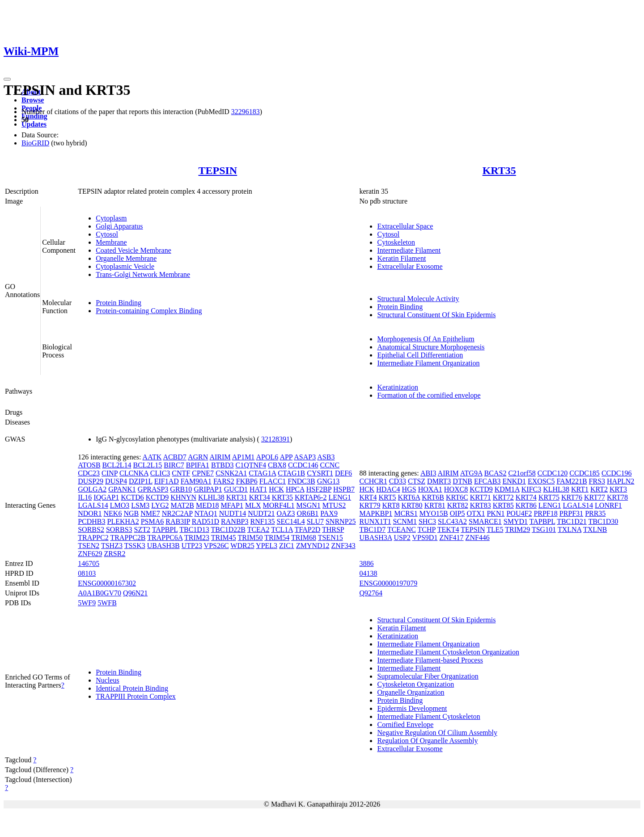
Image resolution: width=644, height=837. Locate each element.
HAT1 (258, 489)
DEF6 (343, 473)
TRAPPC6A (165, 537)
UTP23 (192, 546)
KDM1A (507, 489)
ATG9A (471, 473)
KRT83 (481, 505)
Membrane (111, 242)
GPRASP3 (153, 489)
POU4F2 (519, 513)
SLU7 (315, 521)
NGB (131, 513)
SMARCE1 (485, 521)
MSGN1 (309, 505)
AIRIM (220, 457)
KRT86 (526, 505)
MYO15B (434, 513)
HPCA (295, 489)
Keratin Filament (401, 258)
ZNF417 (451, 537)
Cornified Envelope (405, 724)
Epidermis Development (412, 708)
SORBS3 (119, 529)
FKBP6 (247, 481)
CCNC (330, 465)
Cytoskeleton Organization (415, 684)
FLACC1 (273, 481)
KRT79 (370, 505)
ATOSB (89, 465)
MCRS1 (406, 513)
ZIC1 (287, 546)
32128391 (275, 439)
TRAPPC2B (128, 537)
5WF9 (87, 603)
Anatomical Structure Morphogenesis (431, 347)
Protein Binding (119, 303)
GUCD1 (236, 489)
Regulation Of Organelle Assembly (427, 741)
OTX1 (476, 513)
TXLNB (595, 529)
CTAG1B (291, 473)
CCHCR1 (373, 481)
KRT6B (433, 497)
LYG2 (160, 505)
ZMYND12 (313, 546)
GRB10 (181, 489)
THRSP (333, 529)
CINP (110, 473)
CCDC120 (553, 473)
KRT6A (409, 497)
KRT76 (572, 497)
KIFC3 (531, 489)
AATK (152, 457)
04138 (368, 573)
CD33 (398, 481)
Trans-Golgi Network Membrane (143, 274)
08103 (87, 573)
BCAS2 (496, 473)
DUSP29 (91, 481)
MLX (253, 505)
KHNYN (183, 497)
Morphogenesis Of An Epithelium (426, 339)
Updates (34, 124)
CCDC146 (303, 465)
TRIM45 (224, 537)
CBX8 (277, 465)
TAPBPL (165, 529)
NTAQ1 (206, 513)
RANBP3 (235, 521)
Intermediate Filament (409, 250)
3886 (366, 563)
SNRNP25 (341, 521)
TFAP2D (308, 529)
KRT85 (503, 505)
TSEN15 (330, 537)
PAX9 (329, 513)
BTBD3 (222, 465)
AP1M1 (244, 457)
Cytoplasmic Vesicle (125, 266)
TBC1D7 (372, 529)
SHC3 (427, 521)
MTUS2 (334, 505)
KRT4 (368, 497)
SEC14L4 (291, 521)
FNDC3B (301, 481)
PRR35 (595, 513)
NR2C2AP (177, 513)
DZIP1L (141, 481)
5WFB (107, 603)
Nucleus (107, 680)
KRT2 (599, 489)
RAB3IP (178, 521)
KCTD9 (157, 497)
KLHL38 (211, 497)
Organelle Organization (411, 692)
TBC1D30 (604, 521)
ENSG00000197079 (388, 583)
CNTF (181, 473)
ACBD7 (174, 457)
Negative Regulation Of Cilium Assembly (437, 733)
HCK (276, 489)
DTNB (462, 481)
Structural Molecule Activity (418, 299)
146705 (89, 563)
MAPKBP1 (376, 513)
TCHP (427, 529)
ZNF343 (343, 546)
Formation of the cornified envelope (429, 395)
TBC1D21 (572, 521)
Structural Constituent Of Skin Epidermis (436, 315)
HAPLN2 (621, 481)
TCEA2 (258, 529)
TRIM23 (197, 537)
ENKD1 (514, 481)
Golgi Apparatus (119, 226)
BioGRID (35, 143)
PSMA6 (153, 521)
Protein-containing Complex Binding (149, 311)
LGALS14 (93, 505)
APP (286, 457)
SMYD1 (516, 521)
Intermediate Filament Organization (428, 363)
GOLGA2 (92, 489)
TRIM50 (250, 537)
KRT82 (458, 505)
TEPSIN (218, 170)
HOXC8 (456, 489)
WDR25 (242, 546)
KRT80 (412, 505)
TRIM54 (277, 537)
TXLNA (570, 529)
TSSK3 (135, 546)
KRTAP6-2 (311, 497)
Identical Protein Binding (132, 688)
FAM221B (572, 481)
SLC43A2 (452, 521)
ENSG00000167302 (107, 583)
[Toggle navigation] (7, 79)
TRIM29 (517, 529)
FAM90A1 (196, 481)
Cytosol (107, 234)
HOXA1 (430, 489)
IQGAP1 (106, 497)
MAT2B (182, 505)
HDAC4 (388, 489)
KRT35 (499, 170)
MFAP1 (232, 505)
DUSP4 (116, 481)
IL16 (85, 497)
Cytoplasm (111, 218)
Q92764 (371, 593)
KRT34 (260, 497)
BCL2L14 (117, 465)
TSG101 (544, 529)
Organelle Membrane (126, 258)
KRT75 (549, 497)
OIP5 (458, 513)
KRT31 (237, 497)
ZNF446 (478, 537)
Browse (33, 100)
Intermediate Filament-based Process (430, 660)
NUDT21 (261, 513)
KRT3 (618, 489)
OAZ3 (286, 513)
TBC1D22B (228, 529)
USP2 (402, 537)
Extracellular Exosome (410, 266)
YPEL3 (267, 546)
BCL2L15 (147, 465)
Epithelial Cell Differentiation (420, 355)
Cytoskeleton (396, 242)
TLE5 (495, 529)
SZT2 (142, 529)
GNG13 (328, 481)
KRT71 (481, 497)
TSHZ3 (112, 546)
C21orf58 (522, 473)
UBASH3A (375, 537)
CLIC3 (160, 473)
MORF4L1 (278, 505)
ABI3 (428, 473)
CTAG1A (262, 473)
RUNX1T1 (375, 521)
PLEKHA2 (123, 521)
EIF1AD (167, 481)
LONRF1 (608, 505)
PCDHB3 (91, 521)
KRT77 (595, 497)
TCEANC (402, 529)
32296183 (246, 112)
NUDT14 (233, 513)
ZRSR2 (114, 554)
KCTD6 (132, 497)
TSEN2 (89, 546)
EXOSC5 (541, 481)
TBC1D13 (194, 529)
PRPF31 (571, 513)
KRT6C (457, 497)
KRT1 (580, 489)
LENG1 (340, 497)
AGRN (198, 457)
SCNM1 (405, 521)
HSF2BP (319, 489)
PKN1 (496, 513)
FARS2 (224, 481)
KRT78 (617, 497)
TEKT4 (448, 529)
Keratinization (398, 387)
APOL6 (267, 457)
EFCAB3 (487, 481)
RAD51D (205, 521)
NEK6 (113, 513)
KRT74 (526, 497)
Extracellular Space (405, 226)
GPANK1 (122, 489)
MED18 (208, 505)
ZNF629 (90, 554)
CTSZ (417, 481)
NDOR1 (90, 513)
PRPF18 (545, 513)
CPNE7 (203, 473)
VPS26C (216, 546)
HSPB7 (344, 489)
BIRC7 (174, 465)
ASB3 (326, 457)
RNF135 (262, 521)
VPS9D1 (425, 537)
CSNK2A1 (231, 473)
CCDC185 (585, 473)
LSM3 (140, 505)
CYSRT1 (320, 473)
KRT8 (391, 505)
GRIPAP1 (208, 489)
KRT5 (388, 497)
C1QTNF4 (251, 465)
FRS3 (597, 481)
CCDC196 (617, 473)
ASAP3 (305, 457)
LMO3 (120, 505)
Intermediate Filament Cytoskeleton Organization (448, 652)
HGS (409, 489)
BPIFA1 (198, 465)
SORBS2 (91, 529)
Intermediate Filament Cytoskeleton (428, 716)
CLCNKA (134, 473)
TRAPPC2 (93, 537)
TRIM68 (304, 537)
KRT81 (435, 505)
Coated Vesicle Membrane (133, 250)
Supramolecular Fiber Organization (428, 676)
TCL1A (282, 529)
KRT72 (503, 497)
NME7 (150, 513)
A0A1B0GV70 (100, 593)
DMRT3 (439, 481)
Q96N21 (135, 593)
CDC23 (89, 473)
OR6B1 (307, 513)
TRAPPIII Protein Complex (136, 696)
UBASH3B (163, 546)
